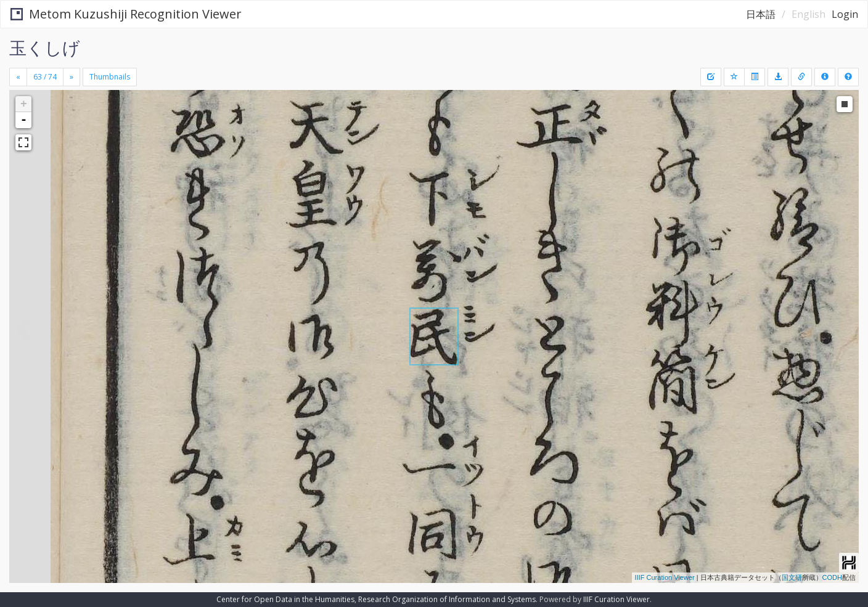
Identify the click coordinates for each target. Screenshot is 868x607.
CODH (832, 577)
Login (845, 14)
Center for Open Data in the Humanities (285, 599)
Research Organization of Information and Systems (447, 599)
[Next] (72, 77)
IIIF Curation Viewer (665, 577)
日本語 (761, 14)
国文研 (792, 577)
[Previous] (18, 77)
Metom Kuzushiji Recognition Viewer (126, 14)
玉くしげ (45, 47)
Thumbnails (110, 77)
